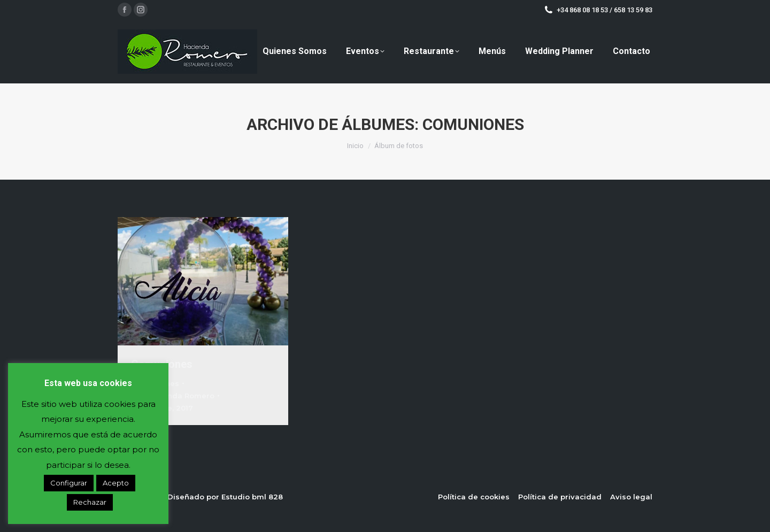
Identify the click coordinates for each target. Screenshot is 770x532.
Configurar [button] (69, 483)
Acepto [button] (116, 483)
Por (173, 396)
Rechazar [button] (90, 502)
